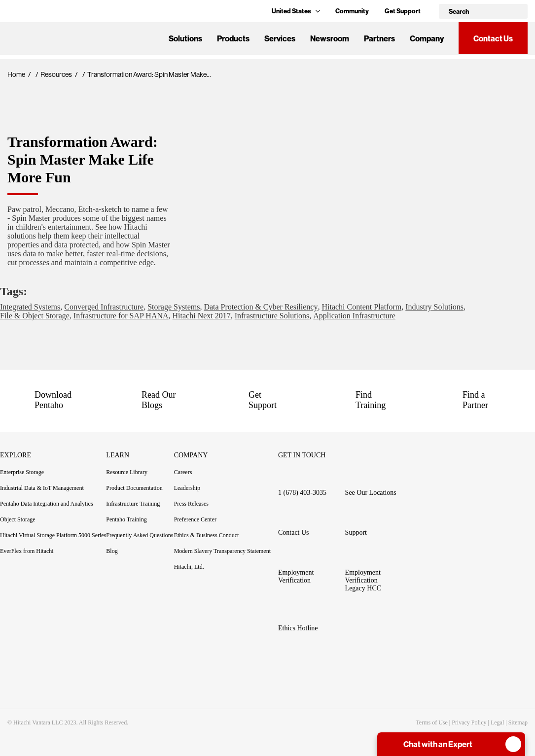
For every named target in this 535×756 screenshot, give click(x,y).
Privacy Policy (469, 722)
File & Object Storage (35, 316)
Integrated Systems (30, 307)
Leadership (187, 488)
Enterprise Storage (22, 472)
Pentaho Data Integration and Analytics (47, 504)
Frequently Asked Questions (140, 535)
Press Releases (191, 504)
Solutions (185, 38)
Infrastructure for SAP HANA (121, 316)
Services (280, 38)
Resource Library (127, 472)
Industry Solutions (434, 307)
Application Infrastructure (354, 316)
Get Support (403, 11)
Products (233, 38)
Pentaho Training (132, 519)
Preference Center (195, 519)
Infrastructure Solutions (272, 316)
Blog (112, 551)
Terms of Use (431, 722)
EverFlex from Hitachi (27, 551)
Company (427, 38)
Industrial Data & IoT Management (42, 488)
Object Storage (18, 519)
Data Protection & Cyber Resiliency (261, 307)
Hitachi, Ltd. (189, 567)
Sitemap (518, 722)
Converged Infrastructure (104, 307)
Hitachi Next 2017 (202, 316)
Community (352, 11)
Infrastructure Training (133, 504)
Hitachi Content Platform (361, 307)
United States (296, 11)
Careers (183, 472)
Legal (497, 722)
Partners (379, 38)
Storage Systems (174, 307)
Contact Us (493, 38)
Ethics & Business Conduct (207, 535)
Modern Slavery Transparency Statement (222, 551)
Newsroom (330, 38)
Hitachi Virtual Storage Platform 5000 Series (53, 535)
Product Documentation (140, 488)
